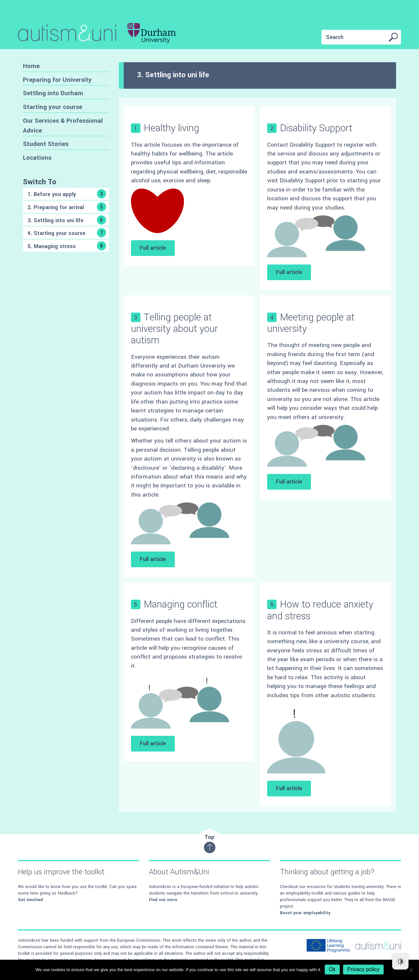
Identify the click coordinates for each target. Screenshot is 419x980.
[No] (411, 970)
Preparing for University (57, 80)
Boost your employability (305, 913)
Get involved (30, 900)
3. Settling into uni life (67, 220)
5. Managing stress (67, 246)
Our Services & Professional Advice (63, 126)
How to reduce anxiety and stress (320, 610)
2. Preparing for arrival (67, 207)
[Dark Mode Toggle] (400, 961)
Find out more (163, 900)
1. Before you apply (67, 194)
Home (31, 66)
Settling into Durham (53, 93)
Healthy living (171, 128)
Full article (153, 248)
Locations (37, 158)
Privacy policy (363, 969)
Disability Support (316, 128)
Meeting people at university (311, 323)
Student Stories (46, 144)
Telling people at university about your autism (174, 329)
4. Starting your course (67, 233)
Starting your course (53, 107)
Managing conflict (181, 604)
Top (210, 843)
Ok (332, 969)
